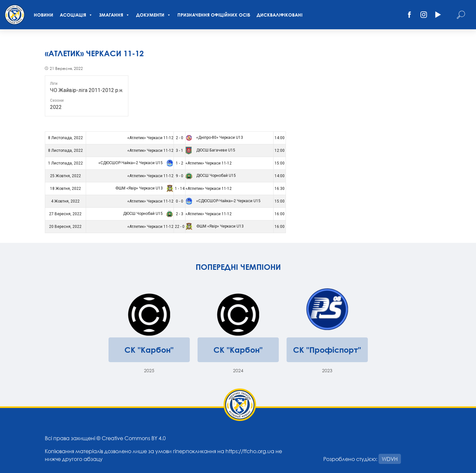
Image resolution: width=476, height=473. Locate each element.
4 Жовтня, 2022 (65, 201)
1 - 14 (180, 189)
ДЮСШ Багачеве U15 (210, 150)
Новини (44, 15)
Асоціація (76, 15)
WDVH (390, 459)
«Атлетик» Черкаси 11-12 (150, 138)
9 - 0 (180, 176)
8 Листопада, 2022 (65, 138)
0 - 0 (180, 201)
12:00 (280, 151)
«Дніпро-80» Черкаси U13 (214, 138)
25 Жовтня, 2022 (65, 176)
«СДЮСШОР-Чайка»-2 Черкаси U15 (135, 163)
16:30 (280, 189)
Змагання (114, 15)
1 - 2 (180, 163)
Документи (154, 15)
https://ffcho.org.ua (250, 451)
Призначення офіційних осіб (214, 15)
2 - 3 (180, 214)
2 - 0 (180, 138)
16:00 (280, 214)
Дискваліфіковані (280, 15)
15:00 (280, 163)
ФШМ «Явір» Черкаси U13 (143, 188)
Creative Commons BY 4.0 (134, 438)
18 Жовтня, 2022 (65, 189)
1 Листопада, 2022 (65, 163)
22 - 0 (180, 227)
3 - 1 (180, 151)
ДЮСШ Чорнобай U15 (211, 176)
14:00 (280, 138)
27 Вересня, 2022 (65, 214)
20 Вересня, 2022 (65, 227)
